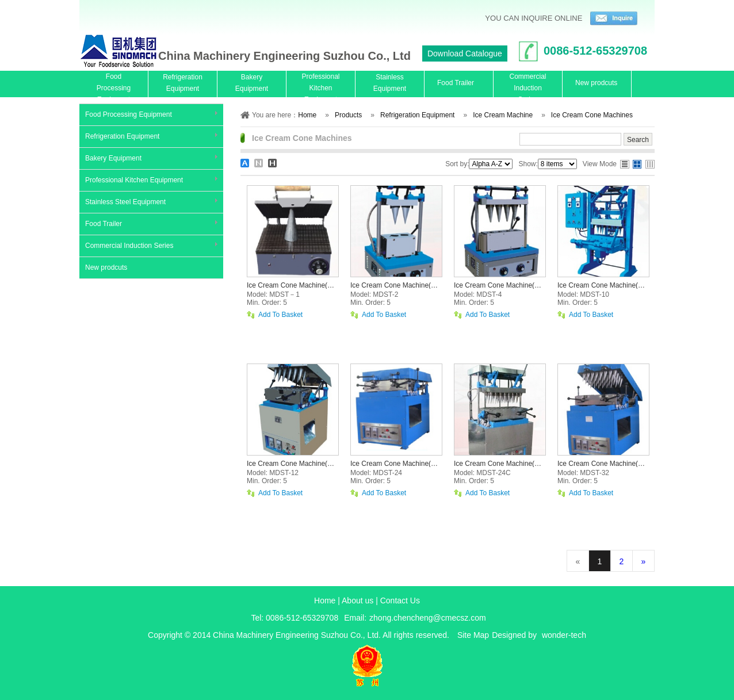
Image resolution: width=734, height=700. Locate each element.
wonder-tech (564, 635)
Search (638, 140)
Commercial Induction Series (129, 246)
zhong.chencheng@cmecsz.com (428, 618)
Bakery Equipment (113, 158)
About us (358, 600)
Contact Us (400, 600)
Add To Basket (280, 315)
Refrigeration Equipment (122, 136)
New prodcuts (106, 267)
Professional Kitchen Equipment (134, 180)
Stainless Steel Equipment (125, 202)
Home (325, 600)
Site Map (473, 635)
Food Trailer (104, 224)
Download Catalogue (465, 53)
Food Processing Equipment (129, 114)
